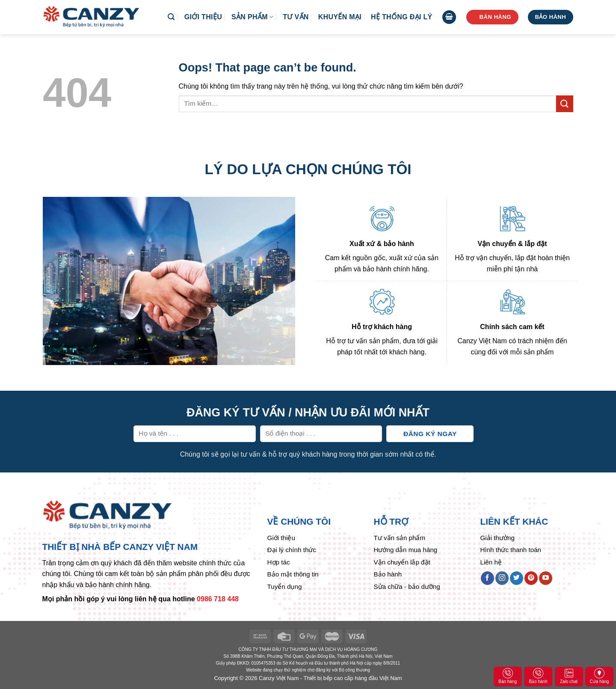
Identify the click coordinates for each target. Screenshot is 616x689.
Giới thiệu (203, 17)
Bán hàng (508, 676)
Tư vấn (296, 17)
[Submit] (565, 104)
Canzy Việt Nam (279, 678)
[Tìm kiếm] (171, 17)
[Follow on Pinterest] (531, 578)
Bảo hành (538, 676)
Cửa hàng (600, 676)
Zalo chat (569, 676)
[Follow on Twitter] (517, 578)
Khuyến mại (340, 17)
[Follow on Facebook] (487, 578)
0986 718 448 (218, 599)
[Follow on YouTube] (546, 578)
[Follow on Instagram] (502, 578)
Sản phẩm (252, 17)
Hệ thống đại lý (401, 17)
